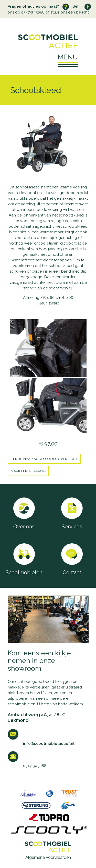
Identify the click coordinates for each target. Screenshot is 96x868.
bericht (82, 12)
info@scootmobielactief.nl (49, 744)
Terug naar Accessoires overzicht (44, 459)
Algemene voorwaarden (48, 857)
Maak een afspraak (28, 471)
